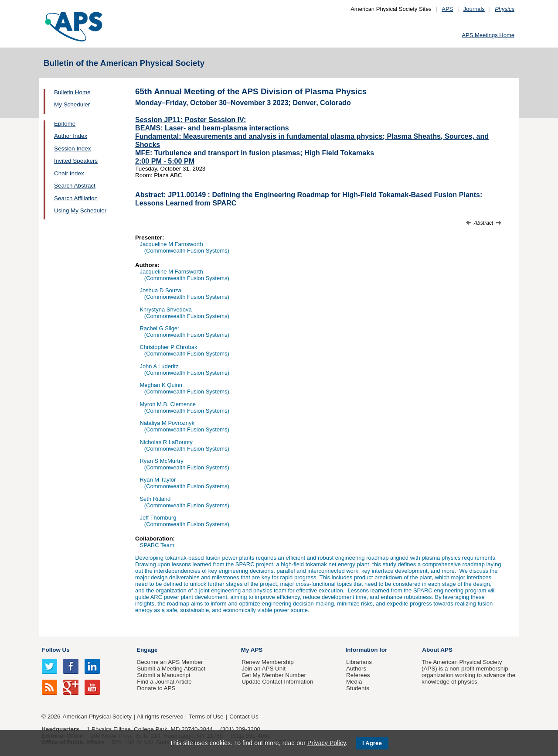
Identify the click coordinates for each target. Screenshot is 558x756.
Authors (356, 669)
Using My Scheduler (80, 210)
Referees (358, 675)
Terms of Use (206, 717)
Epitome (65, 124)
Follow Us (56, 650)
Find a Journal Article (164, 682)
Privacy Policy (327, 743)
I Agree (372, 743)
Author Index (71, 136)
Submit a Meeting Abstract (171, 669)
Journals (474, 9)
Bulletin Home (72, 92)
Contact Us (244, 717)
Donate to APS (156, 688)
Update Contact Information (277, 682)
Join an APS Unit (264, 669)
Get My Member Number (274, 675)
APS (447, 9)
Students (358, 688)
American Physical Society (97, 717)
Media (354, 682)
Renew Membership (268, 662)
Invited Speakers (76, 161)
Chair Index (69, 173)
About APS (437, 650)
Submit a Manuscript (163, 675)
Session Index (72, 149)
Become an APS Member (170, 662)
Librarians (359, 662)
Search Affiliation (76, 198)
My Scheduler (72, 104)
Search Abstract (75, 186)
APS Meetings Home (488, 35)
